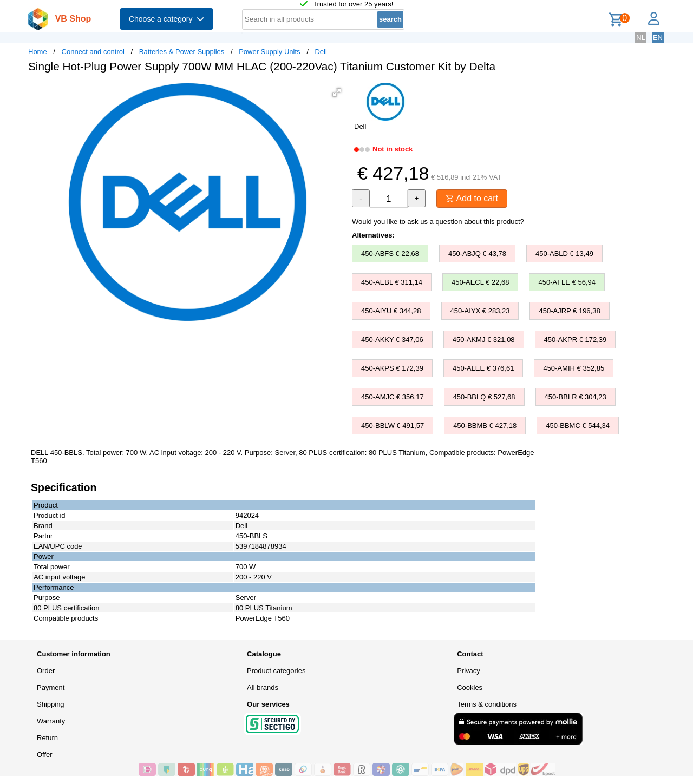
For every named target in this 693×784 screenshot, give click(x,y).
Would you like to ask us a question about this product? (438, 222)
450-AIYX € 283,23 (480, 311)
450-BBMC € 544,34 (578, 426)
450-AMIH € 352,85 (574, 368)
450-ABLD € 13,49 (564, 253)
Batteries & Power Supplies (182, 52)
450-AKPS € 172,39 (392, 368)
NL (641, 38)
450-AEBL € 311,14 (392, 282)
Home (38, 52)
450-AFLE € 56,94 (567, 282)
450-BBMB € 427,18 (485, 426)
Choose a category (166, 19)
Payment (51, 687)
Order (46, 671)
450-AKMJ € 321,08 (484, 340)
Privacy (469, 671)
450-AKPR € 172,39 (576, 340)
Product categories (276, 671)
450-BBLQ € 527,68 (484, 397)
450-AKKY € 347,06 (392, 340)
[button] (337, 93)
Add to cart (472, 198)
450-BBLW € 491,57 (393, 426)
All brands (263, 687)
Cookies (470, 687)
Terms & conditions (487, 704)
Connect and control (93, 52)
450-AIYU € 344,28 (391, 311)
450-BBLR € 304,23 (576, 397)
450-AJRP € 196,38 (569, 311)
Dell (321, 52)
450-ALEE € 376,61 (483, 368)
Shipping (51, 704)
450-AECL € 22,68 (480, 282)
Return (47, 738)
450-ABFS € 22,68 (390, 253)
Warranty (51, 721)
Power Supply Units (269, 52)
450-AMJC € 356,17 (393, 397)
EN (658, 38)
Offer (45, 755)
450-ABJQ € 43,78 (477, 253)
